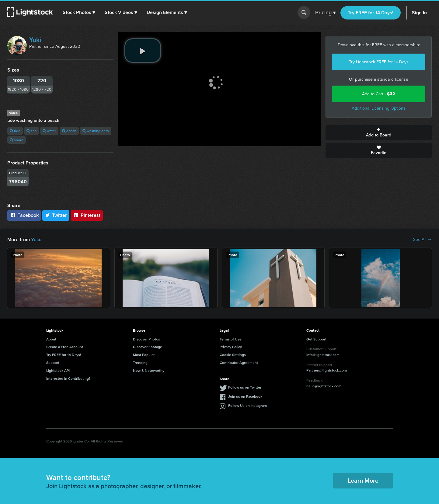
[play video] (143, 51)
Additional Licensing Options (379, 108)
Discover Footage (148, 347)
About (51, 339)
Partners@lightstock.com (327, 370)
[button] (79, 12)
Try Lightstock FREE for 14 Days (379, 62)
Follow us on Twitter (245, 387)
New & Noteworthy (149, 370)
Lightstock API (58, 370)
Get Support (316, 339)
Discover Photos (146, 339)
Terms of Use (231, 339)
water (49, 131)
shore (17, 140)
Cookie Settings (233, 355)
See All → (422, 240)
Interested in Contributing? (68, 378)
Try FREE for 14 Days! (371, 13)
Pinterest (87, 215)
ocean (69, 131)
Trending (140, 363)
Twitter (56, 215)
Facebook (24, 215)
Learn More (363, 480)
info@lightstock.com (323, 355)
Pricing (325, 13)
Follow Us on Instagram (247, 405)
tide (15, 131)
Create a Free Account (65, 347)
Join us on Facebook (245, 396)
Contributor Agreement (239, 363)
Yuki (35, 40)
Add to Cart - (379, 94)
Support (53, 363)
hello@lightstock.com (324, 386)
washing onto (96, 131)
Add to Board (379, 133)
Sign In (419, 13)
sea (31, 131)
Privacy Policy (231, 347)
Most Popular (144, 355)
